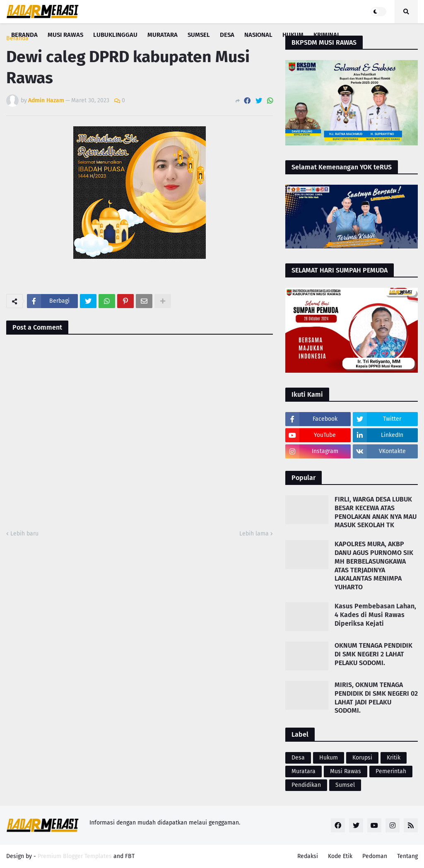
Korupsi (362, 758)
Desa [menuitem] (227, 35)
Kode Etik (340, 856)
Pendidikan (306, 785)
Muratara (304, 771)
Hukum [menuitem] (293, 35)
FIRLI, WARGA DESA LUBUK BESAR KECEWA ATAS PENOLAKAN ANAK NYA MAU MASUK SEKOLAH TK (376, 512)
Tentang (407, 856)
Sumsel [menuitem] (199, 35)
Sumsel (345, 785)
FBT (130, 856)
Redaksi (308, 856)
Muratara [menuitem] (163, 35)
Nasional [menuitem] (258, 35)
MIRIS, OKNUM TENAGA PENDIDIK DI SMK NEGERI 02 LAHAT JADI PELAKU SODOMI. (376, 698)
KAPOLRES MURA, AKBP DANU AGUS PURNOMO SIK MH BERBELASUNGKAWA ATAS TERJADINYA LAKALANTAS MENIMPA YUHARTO (374, 565)
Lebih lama (254, 534)
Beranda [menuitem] (24, 35)
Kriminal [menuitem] (327, 35)
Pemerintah (391, 771)
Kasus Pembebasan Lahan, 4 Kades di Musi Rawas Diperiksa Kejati (375, 615)
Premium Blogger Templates (75, 856)
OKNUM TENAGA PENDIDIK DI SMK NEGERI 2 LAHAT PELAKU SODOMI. (373, 654)
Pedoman (375, 856)
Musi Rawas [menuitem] (65, 35)
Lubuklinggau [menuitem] (115, 35)
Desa (298, 758)
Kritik (394, 758)
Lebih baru (24, 534)
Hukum (329, 758)
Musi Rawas (346, 771)
